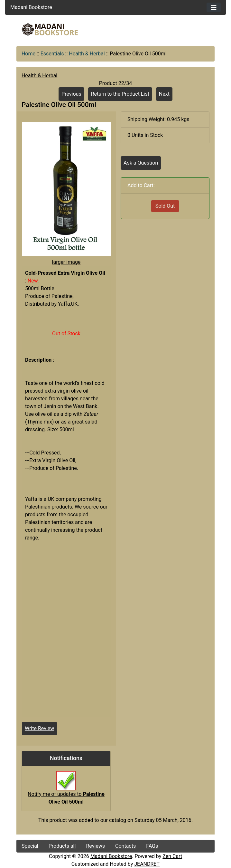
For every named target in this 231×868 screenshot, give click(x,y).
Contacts (125, 846)
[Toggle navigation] (214, 7)
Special (30, 846)
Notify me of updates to (66, 791)
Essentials (52, 54)
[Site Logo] (50, 29)
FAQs (152, 846)
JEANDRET (147, 864)
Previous (71, 94)
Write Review (39, 728)
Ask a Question (141, 163)
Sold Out (165, 206)
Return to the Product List (120, 94)
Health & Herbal (87, 54)
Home (28, 54)
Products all (62, 846)
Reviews (95, 846)
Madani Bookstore (111, 856)
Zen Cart (172, 856)
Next (164, 94)
